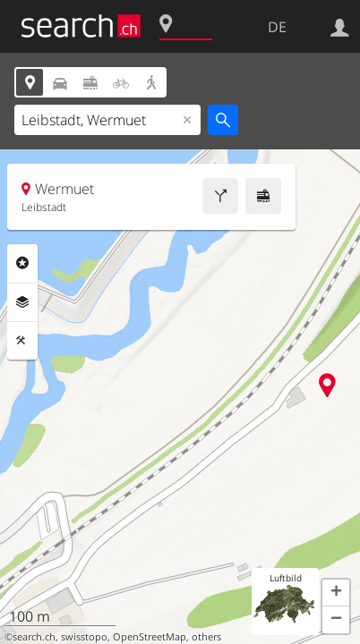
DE (277, 27)
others (206, 637)
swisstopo (84, 637)
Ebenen (22, 302)
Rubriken (22, 263)
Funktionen (22, 341)
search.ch (34, 637)
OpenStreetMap (150, 637)
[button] (336, 593)
